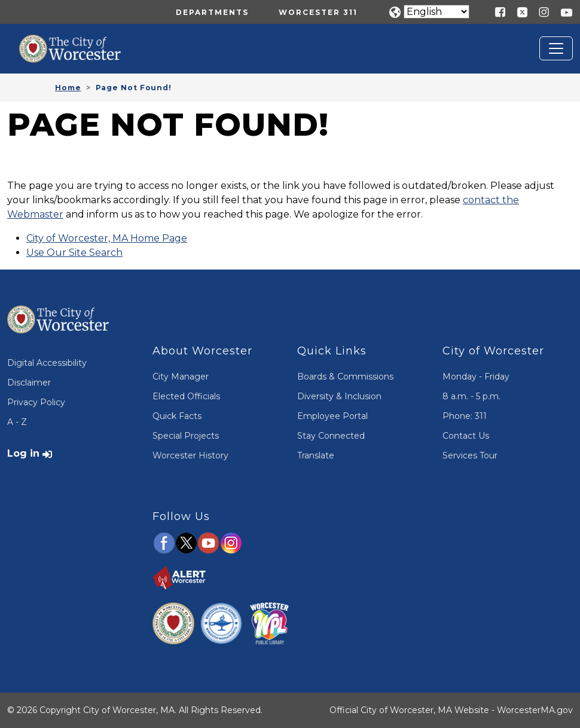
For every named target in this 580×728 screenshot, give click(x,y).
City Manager (181, 377)
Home (68, 88)
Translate (316, 455)
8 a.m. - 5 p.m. (471, 396)
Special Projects (186, 436)
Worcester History (190, 455)
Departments (212, 12)
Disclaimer (29, 383)
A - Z (17, 422)
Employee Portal (332, 416)
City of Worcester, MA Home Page (107, 238)
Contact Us (466, 436)
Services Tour (470, 455)
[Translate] (436, 12)
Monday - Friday (476, 377)
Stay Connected (331, 436)
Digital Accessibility (47, 363)
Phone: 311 (465, 416)
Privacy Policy (36, 402)
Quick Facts (177, 416)
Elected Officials (186, 396)
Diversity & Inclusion (339, 396)
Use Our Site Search (74, 253)
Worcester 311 (318, 12)
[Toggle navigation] (556, 48)
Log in (23, 453)
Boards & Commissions (345, 377)
